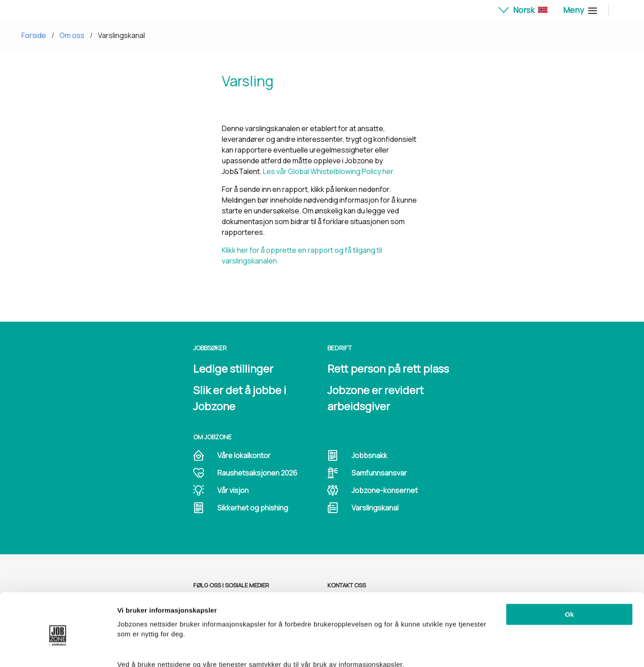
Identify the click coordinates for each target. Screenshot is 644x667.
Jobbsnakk (369, 455)
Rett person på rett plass (388, 368)
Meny (579, 10)
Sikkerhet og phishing (253, 508)
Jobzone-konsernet (385, 490)
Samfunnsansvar (379, 473)
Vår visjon (233, 490)
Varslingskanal (121, 35)
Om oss (72, 35)
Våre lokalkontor (244, 455)
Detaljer (130, 649)
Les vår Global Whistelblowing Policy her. (329, 171)
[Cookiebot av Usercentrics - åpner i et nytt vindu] (58, 650)
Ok (569, 575)
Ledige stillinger (233, 368)
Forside (34, 35)
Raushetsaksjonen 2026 (257, 473)
